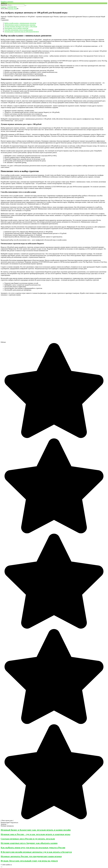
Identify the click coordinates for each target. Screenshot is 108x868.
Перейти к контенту (7, 2)
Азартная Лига (12, 9)
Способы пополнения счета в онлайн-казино (19, 30)
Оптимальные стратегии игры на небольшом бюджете (22, 32)
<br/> (38, 318)
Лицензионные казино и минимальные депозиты (20, 25)
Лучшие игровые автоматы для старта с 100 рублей (21, 27)
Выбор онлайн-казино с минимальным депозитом (20, 23)
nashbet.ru (4, 3)
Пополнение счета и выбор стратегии (16, 28)
